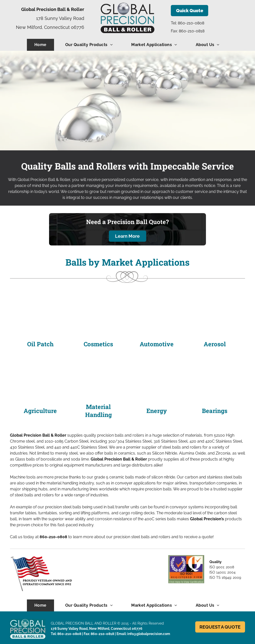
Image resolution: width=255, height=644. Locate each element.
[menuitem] (42, 45)
